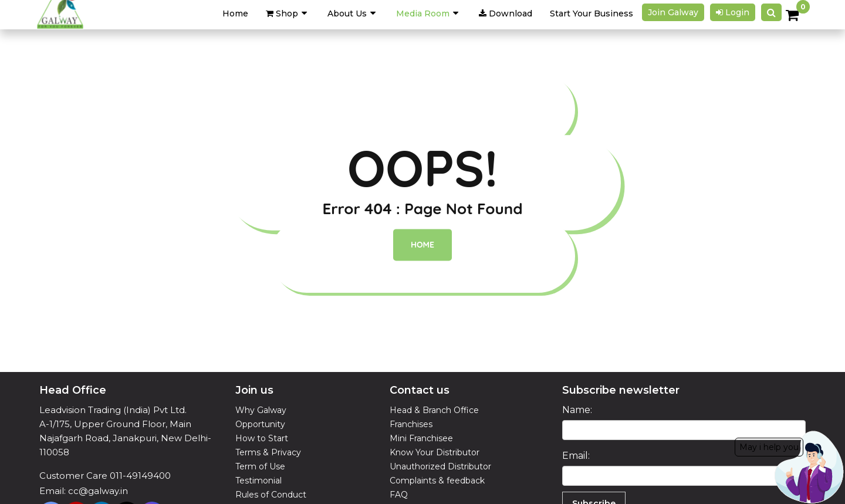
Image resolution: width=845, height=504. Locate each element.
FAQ (399, 495)
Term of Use (260, 466)
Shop (282, 13)
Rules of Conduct (271, 495)
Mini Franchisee (421, 438)
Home (422, 245)
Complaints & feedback (437, 481)
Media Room (423, 13)
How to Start (262, 438)
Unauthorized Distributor (440, 466)
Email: (576, 456)
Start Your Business (591, 13)
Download (506, 13)
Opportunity (260, 424)
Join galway (673, 12)
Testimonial (258, 481)
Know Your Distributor (435, 452)
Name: (577, 410)
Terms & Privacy (268, 452)
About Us (347, 13)
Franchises (411, 424)
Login (733, 12)
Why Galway (261, 410)
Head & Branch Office (434, 410)
